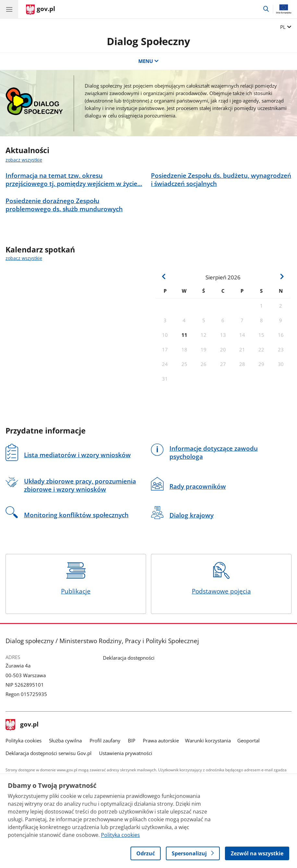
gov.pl (22, 725)
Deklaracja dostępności (129, 658)
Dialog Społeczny (148, 41)
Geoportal (248, 741)
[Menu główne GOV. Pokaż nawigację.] (9, 9)
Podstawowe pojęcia (221, 579)
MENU (148, 61)
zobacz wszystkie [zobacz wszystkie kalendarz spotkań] (24, 258)
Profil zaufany (105, 741)
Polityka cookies (24, 741)
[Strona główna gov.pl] (41, 10)
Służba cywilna (65, 741)
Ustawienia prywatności (126, 753)
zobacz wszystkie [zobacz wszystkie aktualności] (24, 160)
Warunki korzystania (208, 741)
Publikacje (76, 579)
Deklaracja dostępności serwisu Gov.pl (49, 753)
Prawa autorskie (161, 741)
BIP (132, 741)
